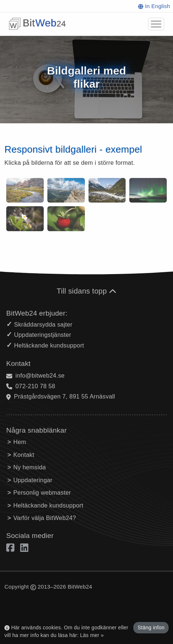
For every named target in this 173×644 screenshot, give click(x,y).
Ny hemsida (30, 467)
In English (154, 6)
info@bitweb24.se (40, 375)
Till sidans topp (86, 291)
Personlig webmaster (42, 492)
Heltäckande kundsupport (48, 505)
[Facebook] (12, 547)
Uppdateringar (33, 480)
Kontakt (24, 455)
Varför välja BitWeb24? (45, 518)
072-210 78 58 (35, 386)
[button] (156, 24)
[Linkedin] (24, 547)
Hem (20, 442)
